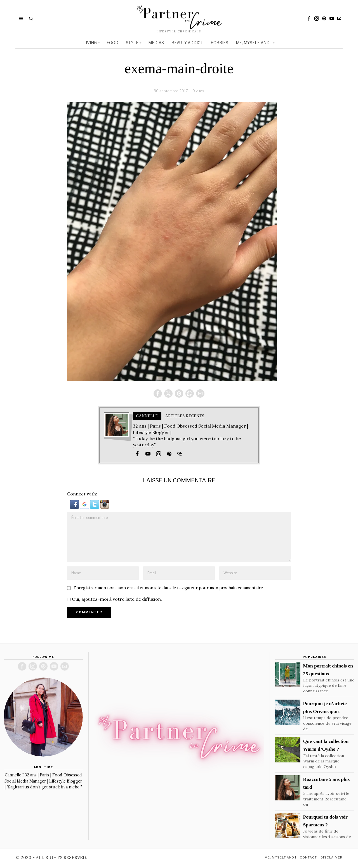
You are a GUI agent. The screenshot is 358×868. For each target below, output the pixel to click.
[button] (75, 504)
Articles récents (185, 417)
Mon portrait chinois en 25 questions (328, 670)
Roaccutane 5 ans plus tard (327, 784)
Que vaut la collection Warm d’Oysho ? (326, 746)
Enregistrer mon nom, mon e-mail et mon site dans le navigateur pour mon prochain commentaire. (169, 588)
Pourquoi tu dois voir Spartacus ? (325, 821)
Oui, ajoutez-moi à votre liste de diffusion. (115, 599)
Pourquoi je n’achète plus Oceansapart (325, 708)
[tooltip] (309, 18)
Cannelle (147, 417)
